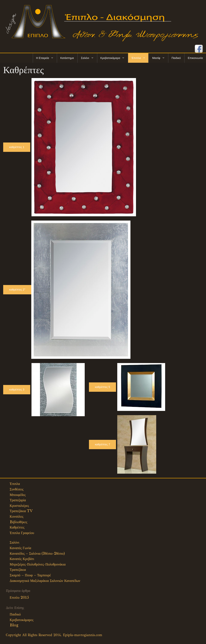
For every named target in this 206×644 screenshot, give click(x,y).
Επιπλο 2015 (19, 597)
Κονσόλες (17, 516)
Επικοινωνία (195, 58)
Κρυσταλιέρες (19, 506)
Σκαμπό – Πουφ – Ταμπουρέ (30, 575)
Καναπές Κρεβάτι (22, 559)
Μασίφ (156, 58)
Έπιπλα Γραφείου (22, 533)
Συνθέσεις (17, 489)
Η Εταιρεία (43, 58)
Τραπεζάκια (18, 570)
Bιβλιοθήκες (19, 522)
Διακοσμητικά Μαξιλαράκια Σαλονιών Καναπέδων (45, 581)
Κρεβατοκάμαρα (110, 58)
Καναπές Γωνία (21, 548)
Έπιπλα (136, 58)
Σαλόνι (85, 58)
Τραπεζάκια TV (21, 511)
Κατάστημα (67, 58)
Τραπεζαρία (18, 500)
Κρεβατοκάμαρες (22, 620)
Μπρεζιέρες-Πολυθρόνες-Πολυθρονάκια (38, 564)
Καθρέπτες (17, 527)
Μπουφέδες (18, 495)
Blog (14, 625)
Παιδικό (176, 58)
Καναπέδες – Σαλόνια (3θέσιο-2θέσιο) (37, 553)
